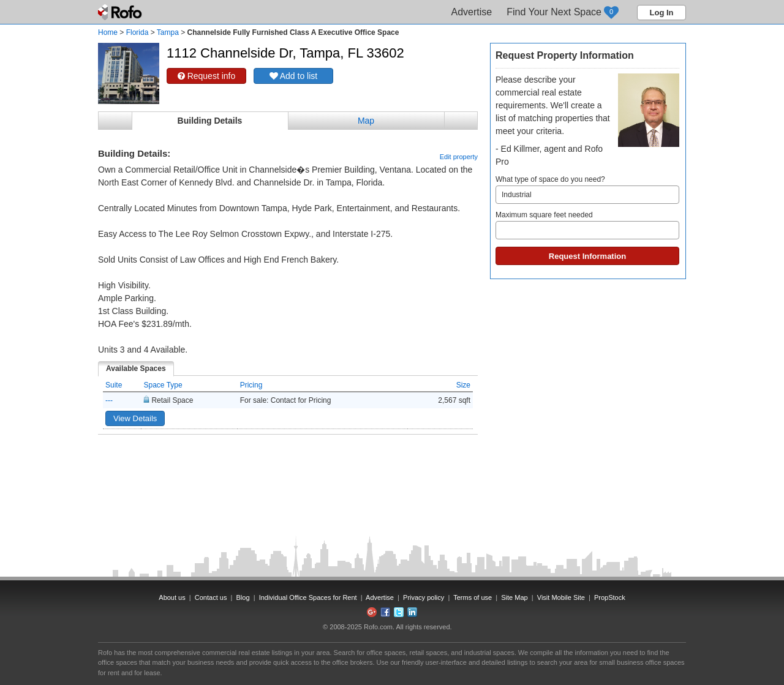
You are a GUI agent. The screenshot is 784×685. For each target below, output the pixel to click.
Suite (114, 385)
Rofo (121, 12)
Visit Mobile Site (561, 597)
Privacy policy (424, 597)
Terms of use (473, 597)
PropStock (610, 597)
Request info (207, 76)
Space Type (163, 385)
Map (366, 121)
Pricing (251, 385)
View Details (135, 418)
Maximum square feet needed (587, 225)
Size (463, 385)
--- (109, 400)
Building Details (210, 121)
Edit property (459, 157)
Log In (662, 13)
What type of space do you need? (587, 189)
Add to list (294, 76)
